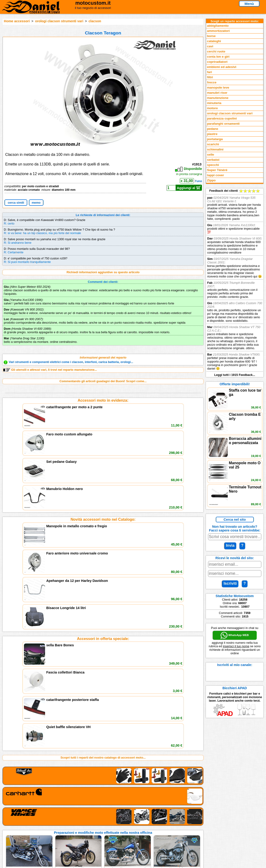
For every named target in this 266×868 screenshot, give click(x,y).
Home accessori (17, 21)
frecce (212, 82)
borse (211, 36)
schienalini (215, 149)
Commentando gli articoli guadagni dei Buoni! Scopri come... (103, 381)
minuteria (214, 103)
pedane (212, 129)
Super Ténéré (217, 170)
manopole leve (218, 88)
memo (36, 203)
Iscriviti (230, 583)
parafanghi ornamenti (223, 124)
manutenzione (218, 98)
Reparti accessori (33, 814)
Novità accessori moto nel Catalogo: (103, 433)
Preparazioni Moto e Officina (41, 828)
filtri (210, 77)
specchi (213, 165)
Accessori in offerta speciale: (103, 465)
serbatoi (213, 160)
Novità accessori (33, 818)
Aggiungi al (189, 188)
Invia (230, 545)
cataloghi (214, 41)
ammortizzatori (218, 31)
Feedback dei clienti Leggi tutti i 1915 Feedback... (235, 283)
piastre (212, 134)
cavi (210, 46)
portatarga (215, 139)
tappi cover (215, 175)
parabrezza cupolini (222, 118)
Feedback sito (31, 823)
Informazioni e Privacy (95, 823)
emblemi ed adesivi (222, 67)
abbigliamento (218, 26)
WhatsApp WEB (235, 635)
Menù (249, 4)
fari (209, 72)
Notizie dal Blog (32, 833)
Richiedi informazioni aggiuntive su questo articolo (103, 272)
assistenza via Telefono (96, 818)
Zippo (211, 180)
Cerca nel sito (235, 520)
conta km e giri (218, 57)
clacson (95, 21)
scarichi (213, 144)
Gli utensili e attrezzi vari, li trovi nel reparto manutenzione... (50, 370)
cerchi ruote (216, 51)
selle (210, 155)
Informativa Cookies (93, 828)
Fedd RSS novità (91, 833)
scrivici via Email (91, 814)
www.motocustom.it (205, 863)
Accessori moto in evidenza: (103, 400)
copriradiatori (217, 62)
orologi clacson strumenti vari (59, 21)
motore (212, 108)
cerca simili (16, 203)
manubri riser (217, 93)
